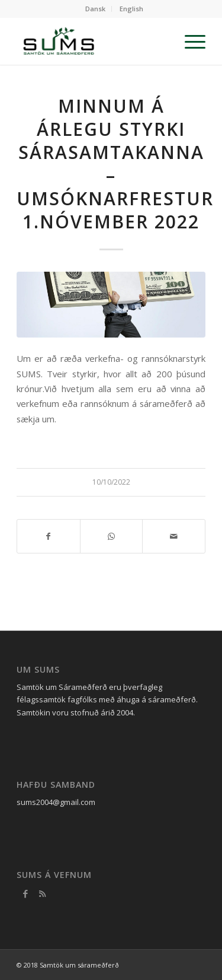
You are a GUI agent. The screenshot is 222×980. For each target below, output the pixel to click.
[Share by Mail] (174, 536)
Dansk (95, 9)
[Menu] (189, 41)
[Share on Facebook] (49, 536)
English (131, 9)
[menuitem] (96, 9)
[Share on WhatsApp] (112, 536)
